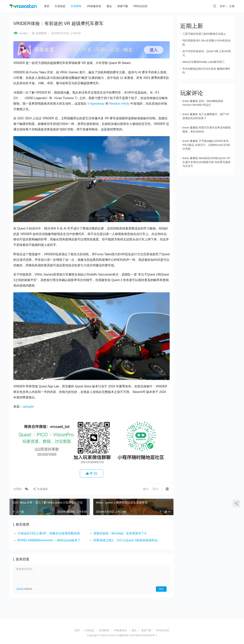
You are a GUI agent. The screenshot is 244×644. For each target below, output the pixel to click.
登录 (222, 6)
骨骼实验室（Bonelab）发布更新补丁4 (120, 533)
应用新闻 (76, 6)
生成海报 (40, 489)
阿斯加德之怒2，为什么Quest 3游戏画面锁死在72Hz (128, 540)
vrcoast (20, 33)
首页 (47, 6)
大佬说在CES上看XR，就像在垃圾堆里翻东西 (49, 533)
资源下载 (123, 6)
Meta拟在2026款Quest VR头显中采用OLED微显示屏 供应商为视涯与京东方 (206, 162)
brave (186, 101)
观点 (109, 6)
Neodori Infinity (119, 104)
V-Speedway (96, 104)
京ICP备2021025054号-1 (143, 635)
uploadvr (28, 407)
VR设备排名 (94, 6)
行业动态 (60, 6)
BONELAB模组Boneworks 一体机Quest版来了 (49, 540)
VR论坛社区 (140, 6)
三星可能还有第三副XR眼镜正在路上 (204, 34)
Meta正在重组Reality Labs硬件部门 (203, 62)
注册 (232, 6)
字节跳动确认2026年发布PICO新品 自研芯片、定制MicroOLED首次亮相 (206, 145)
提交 (161, 589)
